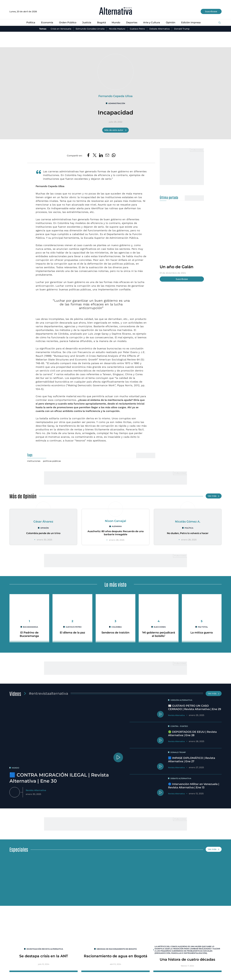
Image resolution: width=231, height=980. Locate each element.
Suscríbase (211, 11)
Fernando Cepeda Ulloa (115, 96)
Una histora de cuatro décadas (187, 959)
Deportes (132, 22)
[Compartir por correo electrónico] (107, 155)
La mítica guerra (202, 633)
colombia (117, 627)
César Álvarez (43, 521)
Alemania (117, 526)
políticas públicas (52, 461)
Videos (15, 693)
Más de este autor (116, 130)
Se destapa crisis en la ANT (44, 956)
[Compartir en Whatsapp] (114, 155)
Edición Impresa (191, 22)
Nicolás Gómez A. (188, 521)
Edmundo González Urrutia (90, 29)
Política (31, 22)
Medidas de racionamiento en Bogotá (117, 949)
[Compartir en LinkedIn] (101, 155)
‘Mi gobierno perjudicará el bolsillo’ (159, 634)
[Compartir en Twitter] (95, 155)
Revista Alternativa (36, 790)
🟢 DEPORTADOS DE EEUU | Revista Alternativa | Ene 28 (192, 734)
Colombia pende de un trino (43, 533)
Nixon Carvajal (115, 521)
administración (117, 103)
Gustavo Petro (137, 29)
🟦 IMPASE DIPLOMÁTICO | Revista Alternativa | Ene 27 (192, 760)
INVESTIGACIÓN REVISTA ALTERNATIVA (45, 949)
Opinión (171, 22)
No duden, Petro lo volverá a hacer (188, 533)
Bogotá (102, 22)
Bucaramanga (30, 627)
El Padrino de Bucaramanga (29, 634)
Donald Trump (182, 29)
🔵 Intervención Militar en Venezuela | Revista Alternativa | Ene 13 (194, 786)
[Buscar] (220, 23)
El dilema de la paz (72, 633)
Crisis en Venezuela (61, 29)
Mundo (116, 22)
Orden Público (68, 22)
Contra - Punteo (179, 726)
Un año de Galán (177, 267)
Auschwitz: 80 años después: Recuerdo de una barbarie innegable (116, 533)
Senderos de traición (115, 633)
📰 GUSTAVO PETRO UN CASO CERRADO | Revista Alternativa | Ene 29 (195, 707)
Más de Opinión (23, 496)
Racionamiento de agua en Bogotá (116, 956)
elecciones (160, 627)
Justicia (87, 22)
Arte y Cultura (152, 22)
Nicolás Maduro (117, 29)
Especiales (19, 849)
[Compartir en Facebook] (88, 155)
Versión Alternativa (181, 700)
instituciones (34, 461)
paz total (203, 627)
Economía (47, 22)
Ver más (214, 496)
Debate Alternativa (159, 29)
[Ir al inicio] (116, 11)
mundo (15, 768)
